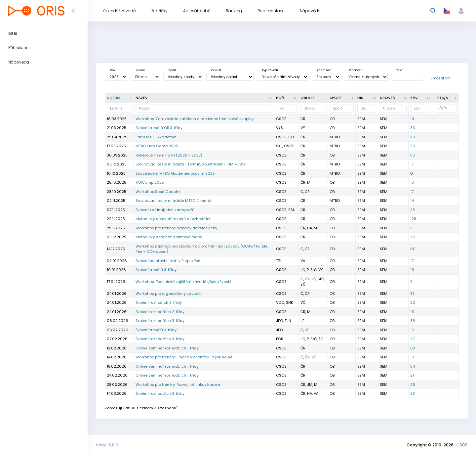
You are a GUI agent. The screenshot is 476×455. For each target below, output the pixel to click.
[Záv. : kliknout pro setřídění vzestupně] (420, 98)
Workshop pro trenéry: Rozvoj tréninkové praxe (178, 385)
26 (413, 385)
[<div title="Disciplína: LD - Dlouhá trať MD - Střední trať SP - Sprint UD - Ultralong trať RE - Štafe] (367, 98)
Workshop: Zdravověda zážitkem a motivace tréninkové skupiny (195, 119)
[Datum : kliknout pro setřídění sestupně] (119, 98)
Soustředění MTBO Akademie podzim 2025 (175, 173)
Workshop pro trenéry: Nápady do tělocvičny (176, 228)
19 (412, 330)
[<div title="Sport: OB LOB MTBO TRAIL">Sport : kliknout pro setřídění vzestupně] (342, 98)
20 (413, 137)
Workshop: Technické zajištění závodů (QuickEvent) (183, 282)
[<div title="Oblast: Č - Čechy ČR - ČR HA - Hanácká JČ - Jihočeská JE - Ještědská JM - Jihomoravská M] (314, 98)
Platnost (355, 70)
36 (413, 321)
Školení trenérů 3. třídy (156, 270)
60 (413, 249)
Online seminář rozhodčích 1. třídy (167, 348)
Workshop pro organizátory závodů (168, 294)
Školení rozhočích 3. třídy (159, 302)
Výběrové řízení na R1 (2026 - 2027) (169, 155)
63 (413, 348)
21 (412, 375)
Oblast (216, 70)
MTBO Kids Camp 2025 (157, 146)
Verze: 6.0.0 (107, 445)
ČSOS (462, 445)
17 (412, 164)
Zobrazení (325, 70)
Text (399, 70)
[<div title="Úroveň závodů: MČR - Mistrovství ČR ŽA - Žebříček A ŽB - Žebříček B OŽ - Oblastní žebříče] (393, 98)
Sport (172, 70)
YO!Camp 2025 (150, 182)
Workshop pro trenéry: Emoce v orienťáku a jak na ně (184, 357)
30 (413, 128)
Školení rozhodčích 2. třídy (160, 312)
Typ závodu (271, 70)
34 (413, 366)
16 (412, 270)
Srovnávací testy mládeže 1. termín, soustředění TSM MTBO (190, 164)
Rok (113, 70)
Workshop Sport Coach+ (158, 192)
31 (412, 294)
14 (412, 119)
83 (413, 155)
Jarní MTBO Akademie (156, 137)
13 (412, 182)
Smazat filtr (441, 78)
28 (413, 210)
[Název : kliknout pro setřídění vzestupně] (204, 98)
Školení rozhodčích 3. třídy (160, 321)
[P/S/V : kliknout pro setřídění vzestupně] (446, 98)
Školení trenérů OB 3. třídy (159, 128)
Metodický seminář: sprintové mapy (169, 237)
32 (413, 237)
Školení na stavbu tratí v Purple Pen (168, 261)
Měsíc (140, 70)
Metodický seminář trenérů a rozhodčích (174, 219)
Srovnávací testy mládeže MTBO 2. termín (174, 201)
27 (412, 339)
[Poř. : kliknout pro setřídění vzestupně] (287, 98)
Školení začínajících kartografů (165, 210)
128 (413, 219)
